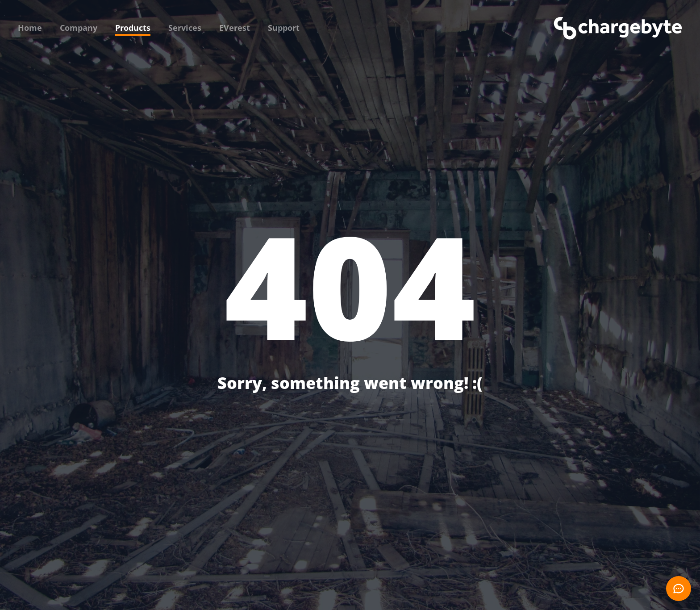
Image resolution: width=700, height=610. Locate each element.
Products (133, 28)
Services (185, 28)
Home (30, 28)
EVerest (235, 28)
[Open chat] (679, 589)
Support (284, 28)
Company (79, 28)
